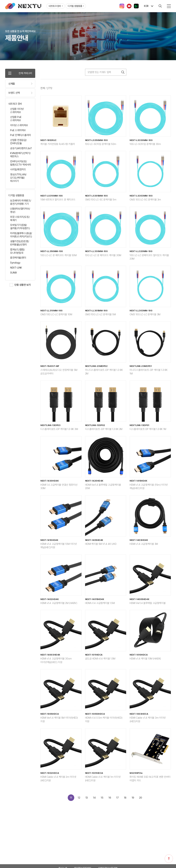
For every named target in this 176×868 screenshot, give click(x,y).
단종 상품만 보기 (23, 286)
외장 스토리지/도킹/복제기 (20, 219)
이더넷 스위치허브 (19, 126)
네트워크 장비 (56, 6)
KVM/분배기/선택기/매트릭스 (20, 156)
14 (93, 799)
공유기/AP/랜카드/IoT (21, 149)
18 (126, 799)
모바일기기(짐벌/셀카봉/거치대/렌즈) (20, 228)
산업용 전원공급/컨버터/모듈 (18, 143)
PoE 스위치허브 (18, 131)
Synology (15, 264)
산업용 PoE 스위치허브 (16, 120)
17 (118, 799)
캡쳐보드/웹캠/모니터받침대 (17, 252)
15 (102, 799)
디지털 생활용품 (76, 6)
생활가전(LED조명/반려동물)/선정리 (20, 244)
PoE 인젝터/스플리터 (21, 136)
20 (142, 799)
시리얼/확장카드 (18, 170)
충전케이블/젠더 (18, 259)
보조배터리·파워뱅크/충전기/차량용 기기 (21, 203)
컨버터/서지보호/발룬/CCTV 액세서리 (21, 164)
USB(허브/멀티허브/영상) (20, 211)
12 (77, 799)
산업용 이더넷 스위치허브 (17, 111)
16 (110, 799)
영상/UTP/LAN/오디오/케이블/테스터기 (18, 179)
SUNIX (13, 273)
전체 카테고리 (20, 73)
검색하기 (123, 72)
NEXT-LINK (16, 269)
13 (85, 799)
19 (134, 799)
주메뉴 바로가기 (0, 0)
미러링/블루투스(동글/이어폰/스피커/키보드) (21, 236)
